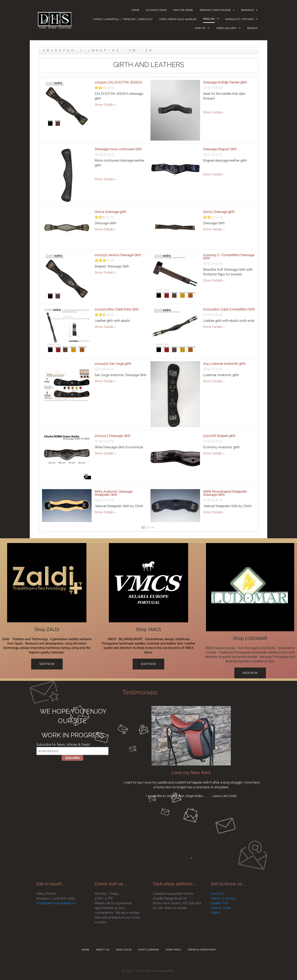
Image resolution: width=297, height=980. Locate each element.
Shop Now (47, 664)
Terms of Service (223, 898)
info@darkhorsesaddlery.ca (56, 903)
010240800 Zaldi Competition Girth (229, 309)
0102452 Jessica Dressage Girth (118, 255)
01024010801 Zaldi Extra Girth (117, 309)
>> (153, 527)
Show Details (104, 105)
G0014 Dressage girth (110, 212)
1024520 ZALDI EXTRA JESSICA (118, 82)
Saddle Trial (219, 903)
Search (216, 913)
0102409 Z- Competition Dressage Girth (229, 257)
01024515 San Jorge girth (113, 364)
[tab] (187, 858)
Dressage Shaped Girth (220, 149)
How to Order (221, 908)
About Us (218, 894)
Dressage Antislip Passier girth (225, 82)
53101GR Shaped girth (219, 436)
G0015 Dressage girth (219, 212)
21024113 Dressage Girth (113, 436)
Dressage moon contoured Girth (118, 149)
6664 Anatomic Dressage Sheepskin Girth (113, 493)
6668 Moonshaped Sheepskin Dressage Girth (225, 493)
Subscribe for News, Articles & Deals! (63, 745)
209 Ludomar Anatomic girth (224, 364)
